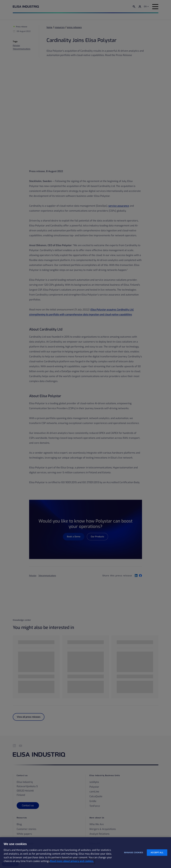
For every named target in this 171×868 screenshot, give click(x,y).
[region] (85, 853)
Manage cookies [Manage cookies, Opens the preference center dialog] (134, 852)
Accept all (157, 852)
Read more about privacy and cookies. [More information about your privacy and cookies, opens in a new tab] (72, 861)
